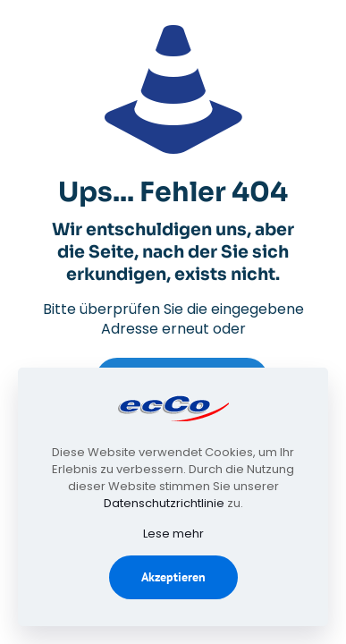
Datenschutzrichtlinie (164, 503)
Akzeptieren (173, 577)
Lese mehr (173, 534)
